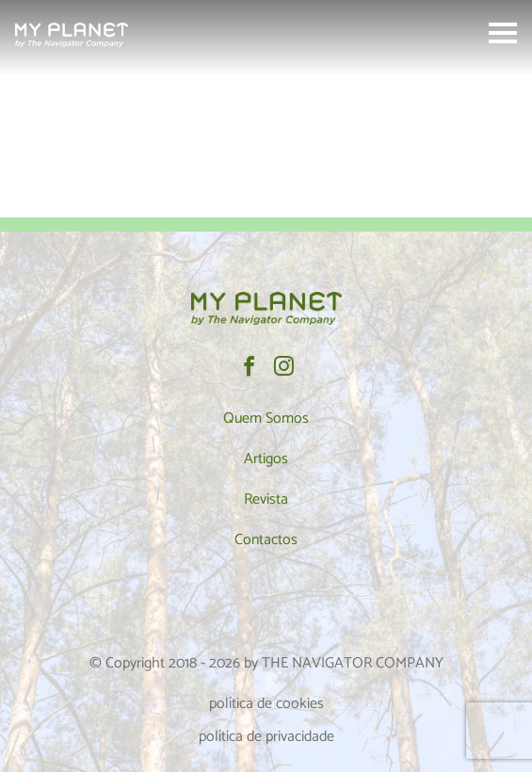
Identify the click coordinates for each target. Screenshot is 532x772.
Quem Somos (266, 418)
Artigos (266, 459)
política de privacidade (266, 737)
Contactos (266, 540)
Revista (266, 499)
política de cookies (266, 704)
